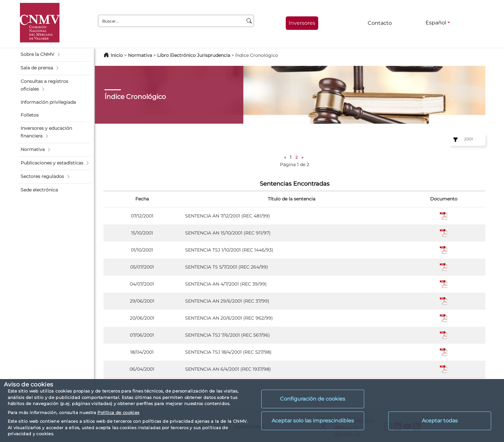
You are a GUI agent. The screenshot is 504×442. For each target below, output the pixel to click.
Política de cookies (118, 412)
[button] (54, 55)
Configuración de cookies (313, 399)
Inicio (117, 55)
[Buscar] (249, 21)
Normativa (140, 55)
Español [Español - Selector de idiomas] (436, 23)
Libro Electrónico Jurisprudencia (194, 55)
